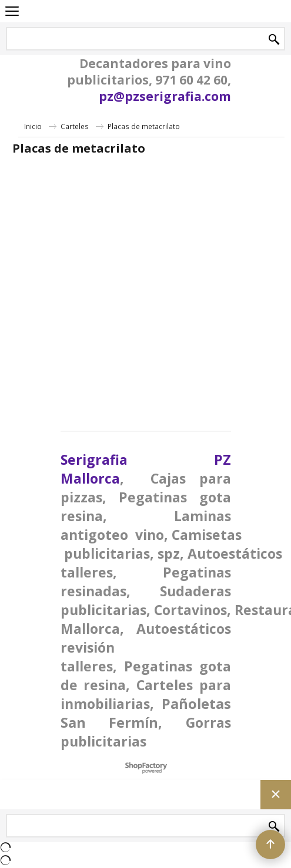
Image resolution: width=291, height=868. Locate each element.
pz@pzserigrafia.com (165, 96)
